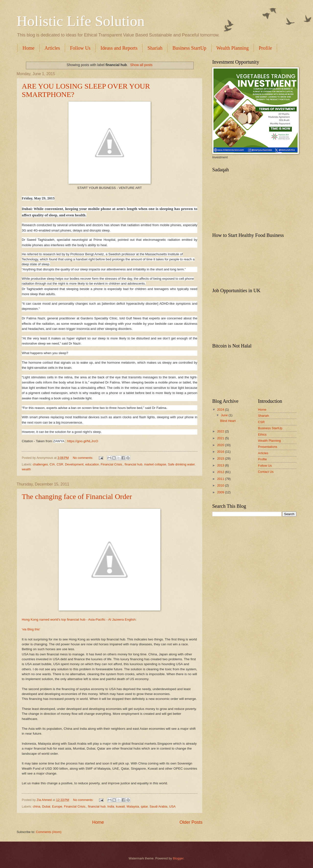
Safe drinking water (181, 464)
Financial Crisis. (112, 464)
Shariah (155, 48)
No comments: (84, 458)
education (92, 464)
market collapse (155, 464)
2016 (221, 452)
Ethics (262, 434)
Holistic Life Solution (81, 21)
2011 (221, 479)
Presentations (268, 447)
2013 (221, 465)
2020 (221, 445)
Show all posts (141, 65)
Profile (263, 459)
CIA (52, 464)
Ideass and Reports (119, 48)
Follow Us (80, 48)
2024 (221, 410)
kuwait (120, 806)
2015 (221, 458)
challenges (40, 464)
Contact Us (266, 472)
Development (74, 464)
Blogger (178, 858)
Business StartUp (189, 48)
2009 (221, 492)
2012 (221, 472)
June (225, 415)
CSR (60, 464)
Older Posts (191, 822)
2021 (221, 438)
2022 (221, 431)
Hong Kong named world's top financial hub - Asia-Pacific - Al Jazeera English (79, 619)
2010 (221, 485)
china (37, 806)
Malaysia (133, 806)
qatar (144, 806)
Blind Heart (228, 421)
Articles (52, 48)
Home (28, 48)
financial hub (134, 464)
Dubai (46, 806)
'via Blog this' (31, 629)
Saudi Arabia (159, 806)
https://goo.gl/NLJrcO (83, 441)
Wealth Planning (233, 48)
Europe (57, 806)
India (111, 806)
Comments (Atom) (49, 832)
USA (172, 806)
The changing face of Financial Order (77, 496)
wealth (26, 469)
